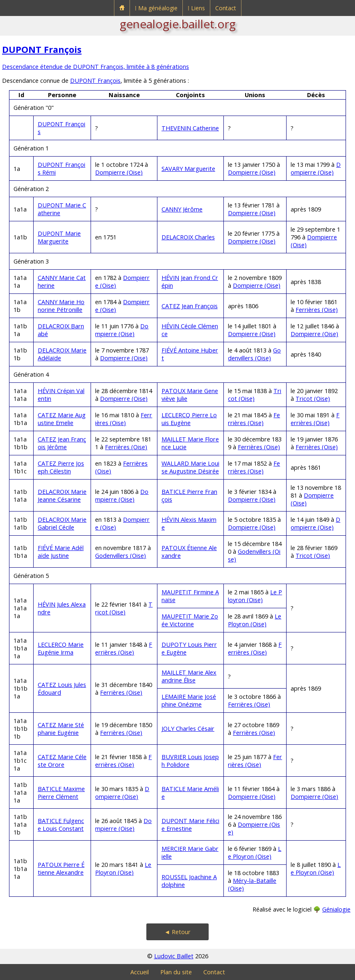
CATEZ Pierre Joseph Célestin (61, 467)
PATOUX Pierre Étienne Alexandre (61, 869)
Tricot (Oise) (313, 399)
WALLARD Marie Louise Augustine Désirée (190, 467)
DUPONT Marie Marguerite (59, 237)
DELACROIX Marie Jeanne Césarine (62, 496)
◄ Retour (177, 932)
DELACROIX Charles (188, 237)
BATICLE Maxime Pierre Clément (61, 793)
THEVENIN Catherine (190, 128)
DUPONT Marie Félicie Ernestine (190, 825)
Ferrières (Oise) (317, 310)
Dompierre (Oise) (119, 172)
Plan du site (176, 972)
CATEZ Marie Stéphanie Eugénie (61, 729)
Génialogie (336, 909)
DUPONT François (42, 49)
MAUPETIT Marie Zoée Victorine (190, 620)
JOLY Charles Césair (188, 729)
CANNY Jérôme (182, 209)
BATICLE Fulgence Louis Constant (61, 825)
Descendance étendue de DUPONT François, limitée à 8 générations (96, 67)
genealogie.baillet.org (178, 24)
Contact (226, 8)
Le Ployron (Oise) (255, 596)
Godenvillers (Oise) (254, 354)
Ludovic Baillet (174, 956)
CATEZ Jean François (190, 306)
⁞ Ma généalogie (156, 8)
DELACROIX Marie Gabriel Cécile (62, 523)
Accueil (140, 972)
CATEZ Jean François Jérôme (62, 443)
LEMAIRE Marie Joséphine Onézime (189, 700)
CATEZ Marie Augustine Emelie (62, 419)
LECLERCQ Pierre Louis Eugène (189, 419)
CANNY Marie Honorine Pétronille (61, 306)
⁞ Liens (196, 8)
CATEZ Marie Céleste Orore (62, 761)
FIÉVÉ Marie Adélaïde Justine (61, 552)
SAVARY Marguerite (188, 169)
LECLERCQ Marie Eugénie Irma (61, 648)
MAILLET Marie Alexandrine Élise (189, 676)
